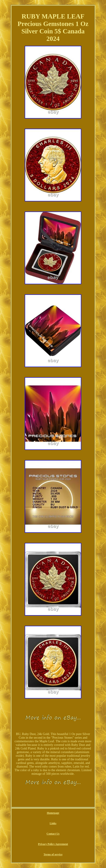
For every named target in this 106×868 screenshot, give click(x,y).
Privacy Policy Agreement (53, 844)
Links (53, 823)
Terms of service (53, 854)
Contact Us (53, 834)
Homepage (53, 813)
